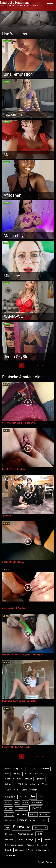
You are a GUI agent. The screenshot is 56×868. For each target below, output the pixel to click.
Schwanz (21, 827)
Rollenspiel (42, 845)
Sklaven (29, 779)
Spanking (6, 516)
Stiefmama (10, 834)
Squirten (30, 845)
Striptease (35, 820)
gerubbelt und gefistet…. (13, 562)
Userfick (33, 814)
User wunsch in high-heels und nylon (19, 423)
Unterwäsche (21, 809)
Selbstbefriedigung (13, 779)
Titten (20, 840)
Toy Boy (17, 774)
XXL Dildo (23, 784)
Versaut (23, 820)
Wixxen (47, 840)
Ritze (39, 834)
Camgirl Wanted (45, 862)
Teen (17, 802)
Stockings (31, 769)
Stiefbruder (19, 850)
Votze (45, 820)
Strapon (34, 790)
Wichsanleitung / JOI (14, 769)
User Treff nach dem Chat (14, 469)
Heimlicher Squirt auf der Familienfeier (20, 701)
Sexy (8, 790)
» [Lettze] (52, 366)
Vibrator (9, 809)
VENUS (8, 802)
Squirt (8, 850)
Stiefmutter (10, 820)
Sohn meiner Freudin (14, 845)
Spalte (25, 802)
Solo (16, 790)
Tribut (30, 850)
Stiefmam (34, 784)
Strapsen (9, 840)
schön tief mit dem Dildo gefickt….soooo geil (22, 655)
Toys (7, 828)
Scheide (39, 774)
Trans (45, 784)
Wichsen (21, 814)
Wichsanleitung (26, 834)
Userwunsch (44, 769)
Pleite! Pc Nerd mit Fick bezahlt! (17, 747)
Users (24, 790)
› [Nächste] (47, 366)
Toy (41, 797)
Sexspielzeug (11, 797)
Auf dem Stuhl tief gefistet (14, 608)
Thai (39, 840)
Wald (7, 774)
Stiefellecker (10, 855)
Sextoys (30, 840)
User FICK (44, 814)
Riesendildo (37, 802)
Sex (33, 796)
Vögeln (23, 797)
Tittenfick (28, 774)
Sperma (36, 808)
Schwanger (10, 784)
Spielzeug (40, 779)
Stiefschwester (40, 828)
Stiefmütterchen (43, 850)
